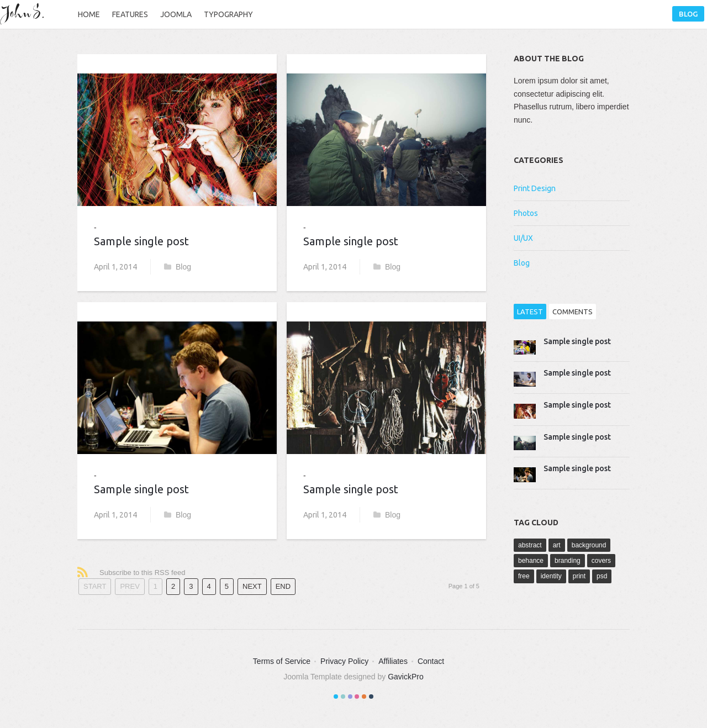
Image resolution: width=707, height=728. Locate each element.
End (283, 586)
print (579, 576)
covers (601, 561)
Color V (364, 697)
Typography (228, 14)
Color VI (371, 697)
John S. (25, 14)
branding (568, 561)
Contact (431, 661)
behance (531, 561)
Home (89, 14)
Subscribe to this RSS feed (142, 573)
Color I (336, 697)
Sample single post (141, 241)
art (557, 545)
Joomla (176, 14)
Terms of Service (282, 661)
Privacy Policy (344, 661)
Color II (343, 697)
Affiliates (393, 661)
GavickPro (406, 677)
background (589, 545)
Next (252, 586)
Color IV (357, 697)
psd (602, 576)
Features (130, 14)
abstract (530, 545)
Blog (688, 14)
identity (551, 576)
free (524, 576)
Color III (350, 697)
